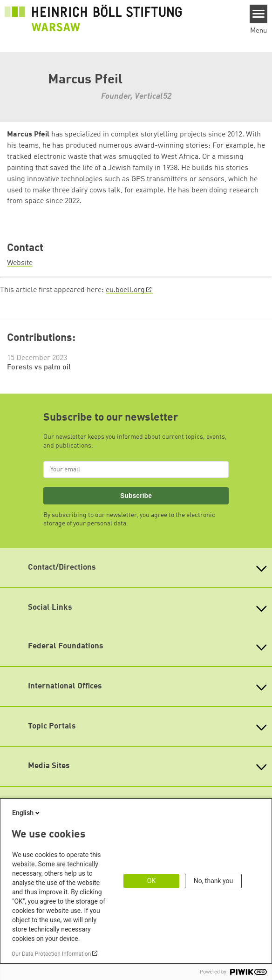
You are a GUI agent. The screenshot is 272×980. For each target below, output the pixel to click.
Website (20, 263)
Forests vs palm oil (39, 367)
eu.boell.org (125, 290)
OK (151, 881)
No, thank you (214, 881)
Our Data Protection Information (51, 954)
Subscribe (136, 496)
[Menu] (259, 14)
